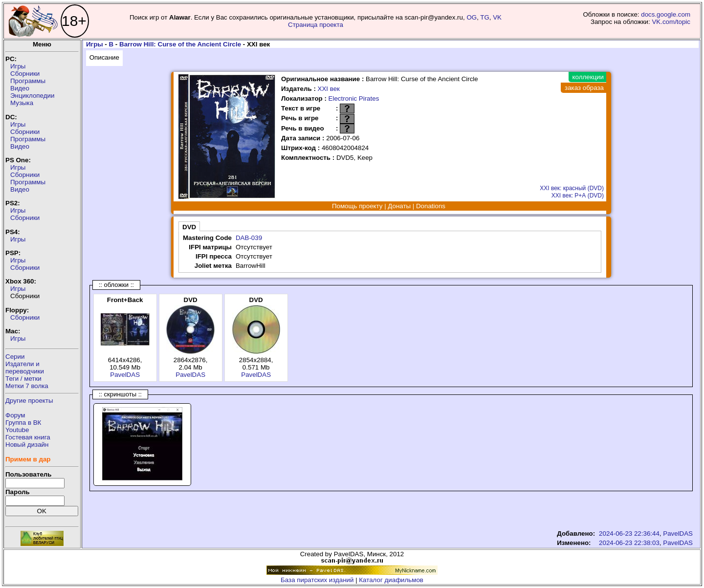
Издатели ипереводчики (25, 368)
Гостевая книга (28, 437)
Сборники (25, 74)
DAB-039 (249, 238)
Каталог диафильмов (391, 580)
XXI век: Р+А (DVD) (578, 196)
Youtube (17, 430)
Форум (15, 415)
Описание (104, 57)
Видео (20, 88)
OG (472, 17)
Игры (18, 66)
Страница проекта (316, 25)
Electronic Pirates (354, 98)
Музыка (22, 103)
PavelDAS (125, 375)
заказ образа (584, 88)
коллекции (588, 77)
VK (497, 17)
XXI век (329, 89)
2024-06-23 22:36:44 (629, 534)
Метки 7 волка (27, 386)
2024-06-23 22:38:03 (629, 543)
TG (485, 17)
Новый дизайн (27, 445)
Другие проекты (29, 401)
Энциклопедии (32, 96)
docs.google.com (666, 14)
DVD (189, 227)
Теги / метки (23, 379)
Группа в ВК (23, 423)
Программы (28, 81)
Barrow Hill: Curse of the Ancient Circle (180, 44)
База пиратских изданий (317, 580)
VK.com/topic (671, 22)
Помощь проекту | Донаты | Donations (389, 206)
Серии (15, 357)
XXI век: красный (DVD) (572, 188)
